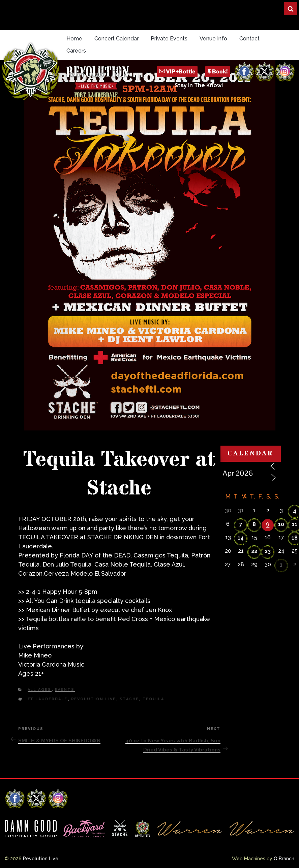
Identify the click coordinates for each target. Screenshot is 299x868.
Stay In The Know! (199, 85)
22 (254, 551)
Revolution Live (94, 699)
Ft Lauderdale (48, 699)
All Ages (40, 690)
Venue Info (213, 39)
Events (65, 690)
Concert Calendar (116, 39)
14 (241, 538)
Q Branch (284, 859)
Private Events (169, 39)
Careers (76, 51)
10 (281, 524)
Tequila (154, 699)
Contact (249, 39)
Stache (129, 699)
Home (74, 39)
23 (268, 551)
